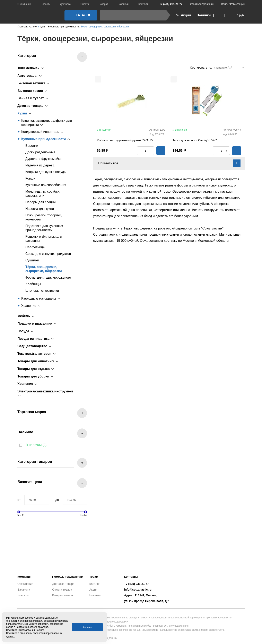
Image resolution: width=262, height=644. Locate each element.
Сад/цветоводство (32, 346)
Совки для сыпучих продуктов (48, 254)
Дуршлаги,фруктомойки (43, 159)
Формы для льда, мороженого (48, 277)
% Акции (183, 15)
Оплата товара (62, 590)
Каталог (80, 15)
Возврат (103, 4)
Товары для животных (36, 361)
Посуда (23, 331)
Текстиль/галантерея (34, 354)
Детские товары (30, 106)
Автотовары (27, 76)
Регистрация (237, 4)
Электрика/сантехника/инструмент (45, 391)
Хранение (29, 306)
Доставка (65, 4)
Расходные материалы (39, 299)
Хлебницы (33, 284)
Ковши (30, 178)
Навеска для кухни (40, 209)
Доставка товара (63, 584)
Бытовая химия (30, 91)
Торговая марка (32, 412)
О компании (24, 4)
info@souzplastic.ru (200, 4)
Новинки (204, 15)
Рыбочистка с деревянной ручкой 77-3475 (125, 140)
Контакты (144, 4)
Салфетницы (35, 247)
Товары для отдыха (34, 369)
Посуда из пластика (33, 339)
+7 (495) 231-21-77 (169, 4)
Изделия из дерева (40, 165)
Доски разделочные (40, 152)
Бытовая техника (31, 83)
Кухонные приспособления (46, 185)
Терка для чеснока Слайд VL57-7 (195, 140)
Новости (45, 4)
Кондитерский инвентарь (40, 132)
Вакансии (123, 4)
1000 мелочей (28, 68)
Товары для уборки (33, 376)
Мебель (24, 316)
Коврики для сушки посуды (46, 172)
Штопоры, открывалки (42, 291)
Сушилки (32, 260)
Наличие (25, 432)
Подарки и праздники (35, 324)
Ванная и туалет (31, 98)
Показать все (111, 163)
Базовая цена (30, 482)
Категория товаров (35, 462)
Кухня (22, 113)
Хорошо (87, 627)
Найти (163, 15)
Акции (93, 590)
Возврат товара (63, 595)
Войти (225, 4)
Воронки (32, 146)
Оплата (85, 4)
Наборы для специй (41, 202)
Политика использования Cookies (25, 630)
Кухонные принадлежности (43, 139)
